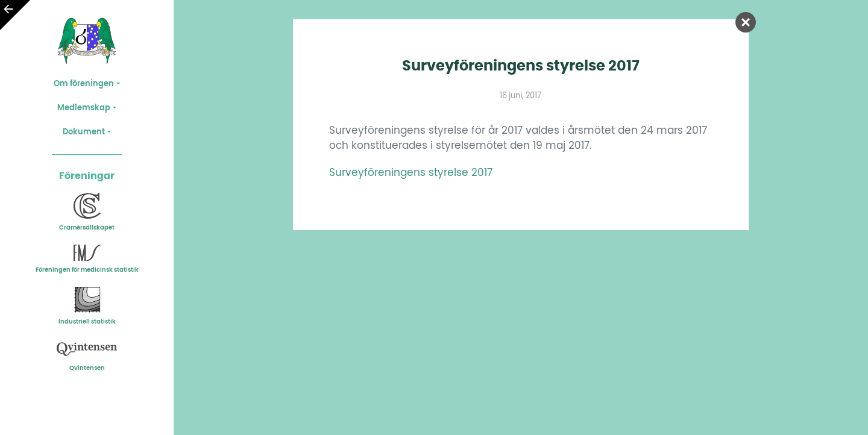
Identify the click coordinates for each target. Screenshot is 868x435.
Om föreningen (84, 84)
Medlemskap (84, 108)
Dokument (84, 132)
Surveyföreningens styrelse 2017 (411, 173)
